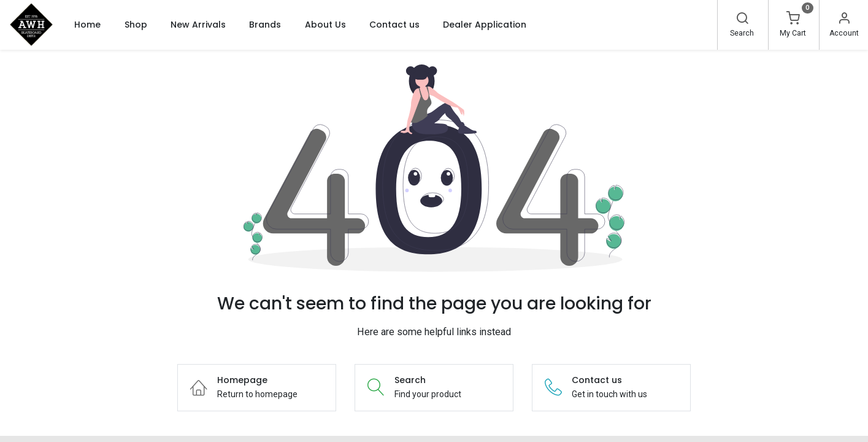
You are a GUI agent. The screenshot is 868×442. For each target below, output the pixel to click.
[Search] (742, 20)
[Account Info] (844, 20)
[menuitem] (87, 25)
